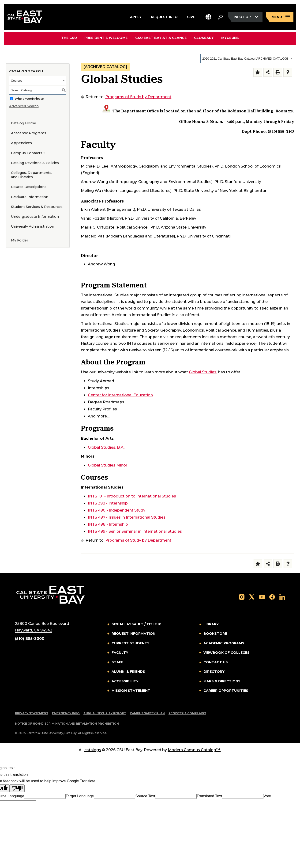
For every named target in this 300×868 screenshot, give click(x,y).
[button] (208, 17)
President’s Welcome (106, 38)
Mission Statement (131, 691)
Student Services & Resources (37, 207)
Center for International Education (120, 395)
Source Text (145, 796)
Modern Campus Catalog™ (194, 750)
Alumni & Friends (128, 672)
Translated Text (209, 796)
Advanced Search (24, 106)
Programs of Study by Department (138, 97)
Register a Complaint (187, 713)
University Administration (33, 226)
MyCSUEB (230, 38)
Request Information (133, 634)
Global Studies (203, 372)
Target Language (80, 796)
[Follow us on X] (252, 597)
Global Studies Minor (108, 465)
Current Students (131, 643)
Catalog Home (24, 123)
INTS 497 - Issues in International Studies (127, 517)
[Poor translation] (17, 788)
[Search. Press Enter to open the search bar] (220, 17)
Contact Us (216, 662)
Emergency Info (66, 713)
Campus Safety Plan (147, 713)
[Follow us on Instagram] (242, 597)
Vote (267, 796)
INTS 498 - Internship (108, 524)
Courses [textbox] (17, 81)
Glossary (204, 38)
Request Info (164, 16)
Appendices (21, 143)
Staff (117, 662)
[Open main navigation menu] (280, 17)
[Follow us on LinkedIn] (282, 597)
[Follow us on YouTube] (262, 597)
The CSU (69, 38)
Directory (214, 672)
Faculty (120, 653)
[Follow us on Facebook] (272, 597)
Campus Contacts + (28, 153)
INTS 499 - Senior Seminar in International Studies (135, 531)
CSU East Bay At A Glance (161, 38)
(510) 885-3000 (30, 639)
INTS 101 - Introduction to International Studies (132, 496)
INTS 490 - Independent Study (117, 510)
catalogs (93, 750)
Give (191, 16)
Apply (136, 16)
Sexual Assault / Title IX (136, 624)
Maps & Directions (222, 681)
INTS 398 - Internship (108, 503)
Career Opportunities (226, 691)
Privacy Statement (32, 713)
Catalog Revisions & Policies (35, 163)
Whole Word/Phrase (29, 99)
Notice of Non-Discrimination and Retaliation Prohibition (67, 724)
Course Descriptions (29, 187)
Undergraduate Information (35, 217)
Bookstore (215, 634)
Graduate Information (30, 197)
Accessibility (125, 681)
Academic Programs (29, 133)
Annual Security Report (105, 713)
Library (211, 624)
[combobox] (247, 58)
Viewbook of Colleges (227, 653)
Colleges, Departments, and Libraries (32, 175)
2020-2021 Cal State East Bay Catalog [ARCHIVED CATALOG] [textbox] (245, 59)
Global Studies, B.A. (106, 447)
